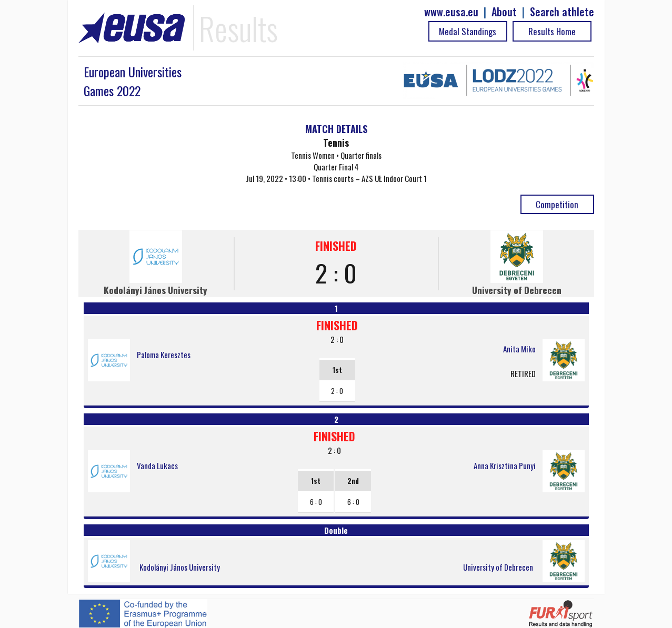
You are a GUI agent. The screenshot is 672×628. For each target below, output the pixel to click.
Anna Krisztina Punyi (505, 465)
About (504, 12)
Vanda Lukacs (157, 465)
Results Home (552, 31)
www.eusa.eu (451, 12)
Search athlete (562, 12)
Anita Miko (519, 349)
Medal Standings (468, 31)
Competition (557, 204)
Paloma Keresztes (164, 354)
